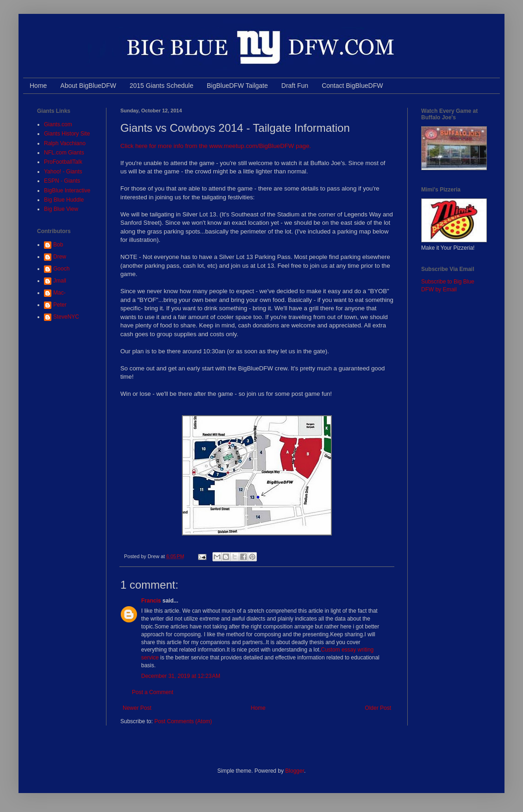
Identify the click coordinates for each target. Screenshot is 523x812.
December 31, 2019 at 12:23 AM (181, 676)
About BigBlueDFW (88, 86)
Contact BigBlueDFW (352, 86)
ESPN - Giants (62, 181)
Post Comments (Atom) (183, 721)
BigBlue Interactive (67, 191)
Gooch (61, 269)
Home (38, 86)
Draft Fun (295, 86)
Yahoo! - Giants (63, 172)
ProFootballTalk (63, 162)
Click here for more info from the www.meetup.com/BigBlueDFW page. (217, 146)
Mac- (59, 293)
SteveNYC (66, 317)
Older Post (378, 708)
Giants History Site (67, 134)
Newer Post (137, 708)
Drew (60, 257)
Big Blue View (61, 209)
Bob (58, 245)
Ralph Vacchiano (65, 143)
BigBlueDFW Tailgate (237, 86)
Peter (60, 305)
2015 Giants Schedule (162, 86)
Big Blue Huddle (64, 200)
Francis (151, 601)
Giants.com (58, 124)
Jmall (60, 281)
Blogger (295, 771)
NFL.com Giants (64, 153)
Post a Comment (153, 692)
